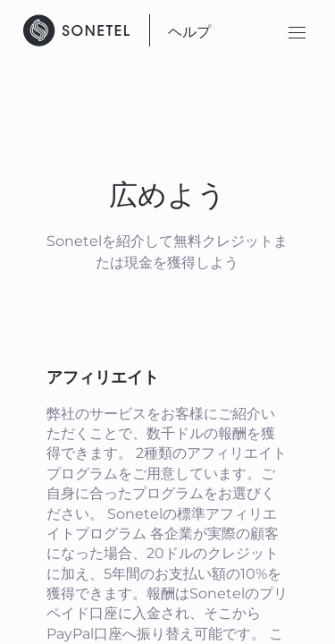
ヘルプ (189, 32)
